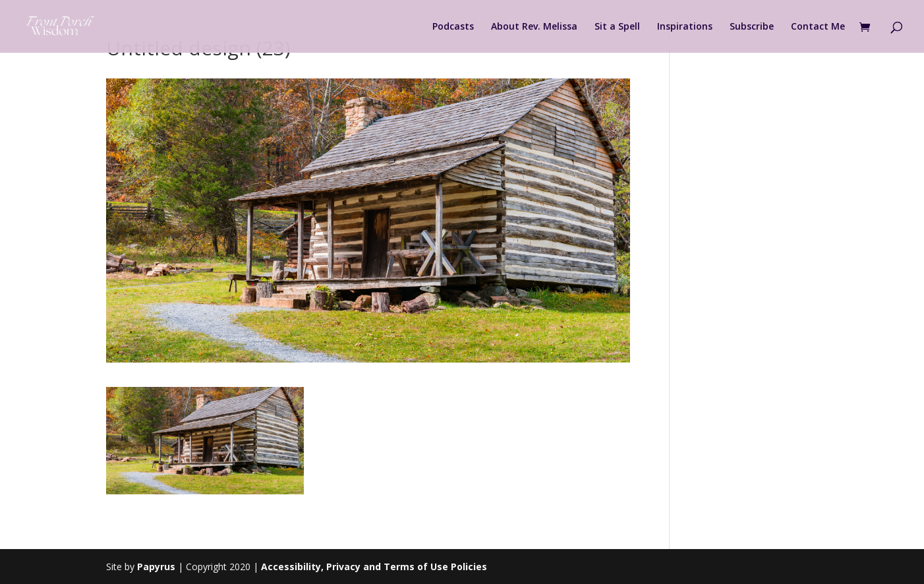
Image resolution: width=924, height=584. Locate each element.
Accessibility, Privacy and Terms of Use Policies (374, 567)
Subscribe (752, 27)
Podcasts (453, 27)
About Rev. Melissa (534, 27)
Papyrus (156, 567)
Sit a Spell (617, 27)
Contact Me (818, 27)
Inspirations (685, 27)
